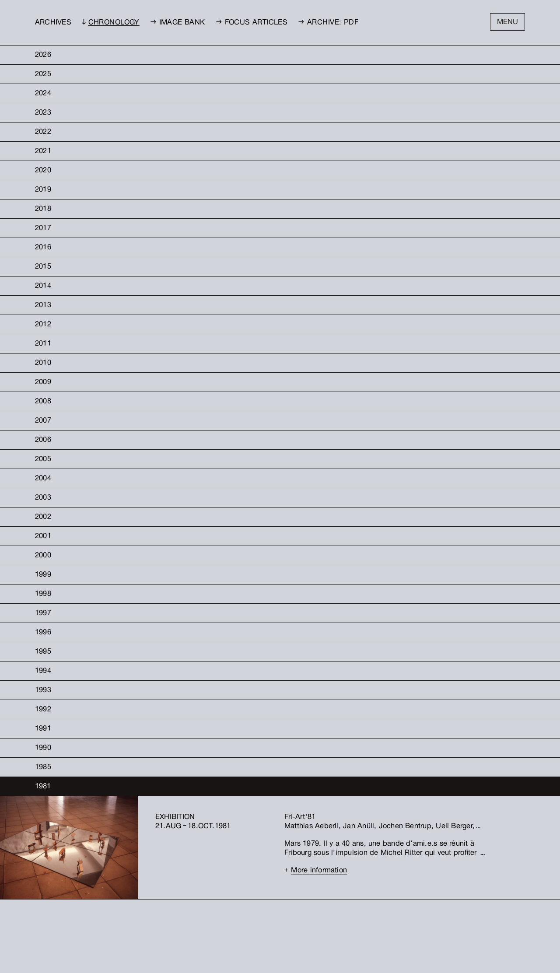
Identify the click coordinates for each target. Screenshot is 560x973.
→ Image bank (178, 23)
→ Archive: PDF (328, 23)
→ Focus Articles (252, 23)
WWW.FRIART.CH (214, 933)
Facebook (258, 927)
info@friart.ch (215, 927)
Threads (256, 933)
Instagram (259, 921)
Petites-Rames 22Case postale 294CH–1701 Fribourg (161, 927)
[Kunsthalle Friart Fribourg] (322, 937)
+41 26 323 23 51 (214, 921)
